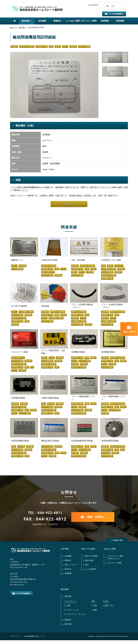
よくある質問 (90, 571)
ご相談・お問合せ (93, 517)
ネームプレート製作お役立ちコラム (115, 559)
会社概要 (68, 557)
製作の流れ (90, 562)
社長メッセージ (71, 567)
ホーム (15, 28)
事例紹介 (68, 623)
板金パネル (109, 608)
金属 (68, 608)
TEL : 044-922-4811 (45, 514)
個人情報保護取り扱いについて (35, 640)
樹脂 (95, 613)
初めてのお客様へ (92, 557)
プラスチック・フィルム (76, 618)
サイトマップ (16, 640)
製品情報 (68, 599)
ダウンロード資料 (115, 565)
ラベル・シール (72, 613)
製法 (87, 567)
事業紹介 (68, 562)
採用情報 (68, 576)
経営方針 (68, 571)
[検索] (113, 6)
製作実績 (22, 28)
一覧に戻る (74, 204)
